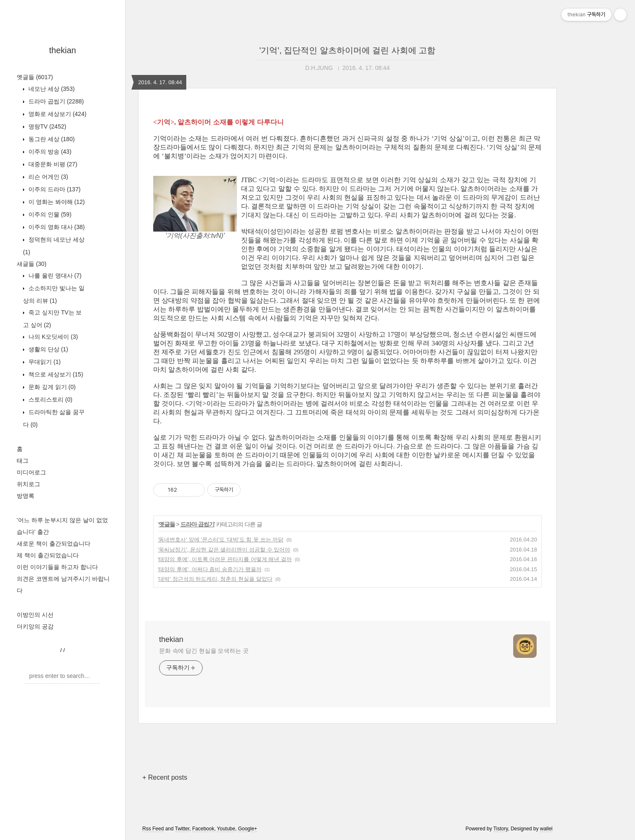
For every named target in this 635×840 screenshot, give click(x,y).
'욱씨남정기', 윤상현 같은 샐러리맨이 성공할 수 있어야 (224, 550)
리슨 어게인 (48, 177)
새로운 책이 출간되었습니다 (54, 544)
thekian (63, 50)
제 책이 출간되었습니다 (48, 555)
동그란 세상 (51, 139)
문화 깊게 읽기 (51, 387)
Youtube (226, 829)
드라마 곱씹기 (55, 101)
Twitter (182, 829)
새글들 (32, 264)
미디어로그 (31, 472)
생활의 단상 (48, 349)
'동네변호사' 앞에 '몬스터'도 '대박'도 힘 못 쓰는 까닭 (221, 540)
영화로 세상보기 (57, 114)
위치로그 (28, 484)
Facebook (203, 829)
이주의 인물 (49, 214)
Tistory (501, 829)
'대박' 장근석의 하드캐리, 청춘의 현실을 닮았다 (215, 579)
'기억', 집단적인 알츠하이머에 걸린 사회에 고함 (348, 50)
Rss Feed (153, 829)
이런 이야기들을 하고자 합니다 (57, 567)
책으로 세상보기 (55, 374)
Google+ (248, 829)
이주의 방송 (49, 152)
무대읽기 (44, 362)
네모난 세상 (51, 89)
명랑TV (46, 126)
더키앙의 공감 (35, 626)
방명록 (26, 496)
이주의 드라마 (54, 189)
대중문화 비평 (52, 164)
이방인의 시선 (35, 615)
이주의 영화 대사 (56, 227)
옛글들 (35, 77)
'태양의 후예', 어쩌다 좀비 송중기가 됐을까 (210, 569)
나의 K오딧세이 (52, 337)
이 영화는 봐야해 (56, 202)
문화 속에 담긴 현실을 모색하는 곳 (204, 651)
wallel (546, 829)
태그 (23, 461)
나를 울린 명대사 (54, 276)
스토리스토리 (50, 399)
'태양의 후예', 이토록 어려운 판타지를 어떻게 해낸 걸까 (225, 559)
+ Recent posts (165, 777)
